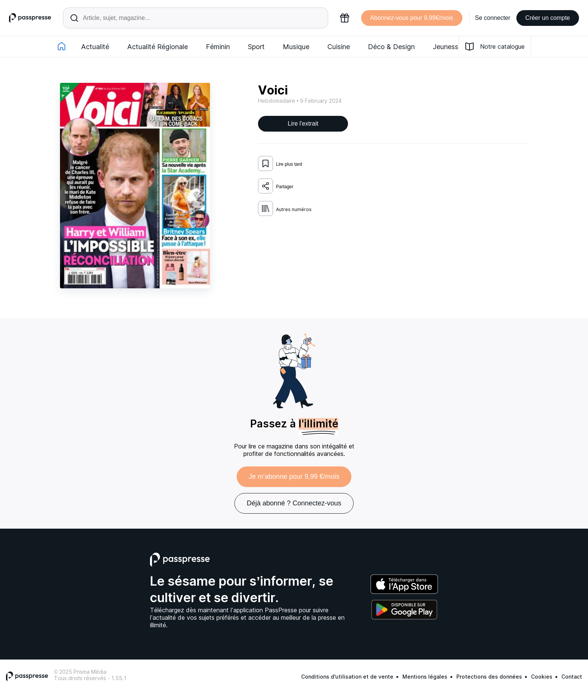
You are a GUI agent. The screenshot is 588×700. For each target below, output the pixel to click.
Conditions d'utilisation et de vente (347, 677)
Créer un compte (548, 18)
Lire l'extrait (303, 124)
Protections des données (489, 677)
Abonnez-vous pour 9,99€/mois (412, 18)
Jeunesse (447, 47)
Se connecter (493, 18)
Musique (296, 47)
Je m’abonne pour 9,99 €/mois (294, 477)
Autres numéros (285, 208)
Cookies (542, 677)
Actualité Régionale (157, 47)
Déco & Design (391, 47)
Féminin (218, 47)
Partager (276, 186)
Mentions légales (425, 677)
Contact (572, 677)
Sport (256, 47)
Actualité (95, 47)
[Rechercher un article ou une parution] (196, 18)
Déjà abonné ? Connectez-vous (294, 503)
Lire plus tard (280, 163)
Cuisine (339, 47)
